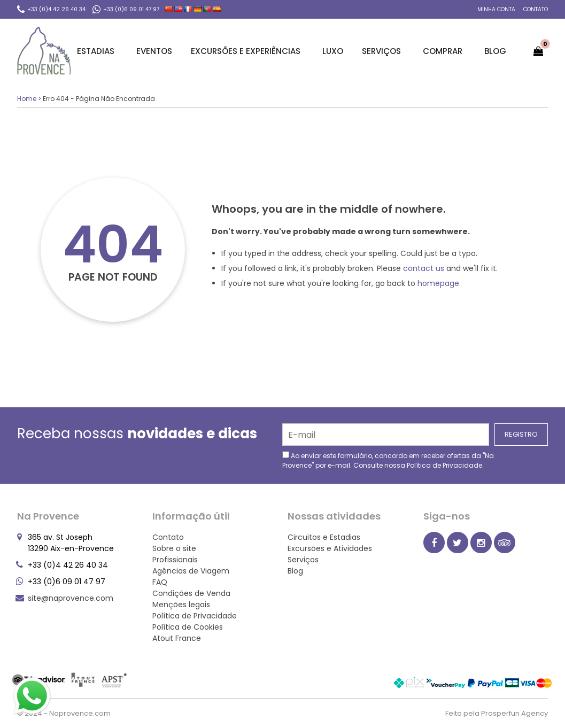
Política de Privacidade (444, 465)
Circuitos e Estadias (324, 537)
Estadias (97, 51)
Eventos (154, 51)
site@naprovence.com (71, 598)
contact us (424, 268)
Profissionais (175, 560)
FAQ (160, 582)
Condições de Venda (191, 593)
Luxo (333, 51)
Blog (495, 51)
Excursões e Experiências (247, 51)
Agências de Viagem (191, 571)
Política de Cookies (188, 627)
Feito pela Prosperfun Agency (497, 713)
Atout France (177, 638)
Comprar (444, 51)
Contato (536, 9)
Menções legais (181, 605)
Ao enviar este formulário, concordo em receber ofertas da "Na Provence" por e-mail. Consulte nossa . (388, 460)
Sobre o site (174, 548)
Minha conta (496, 9)
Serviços (383, 51)
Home (27, 99)
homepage (438, 283)
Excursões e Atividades (330, 548)
